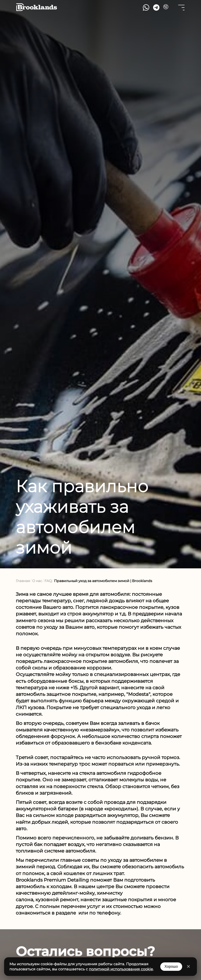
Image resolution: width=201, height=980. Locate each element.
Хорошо (171, 966)
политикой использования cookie (121, 969)
